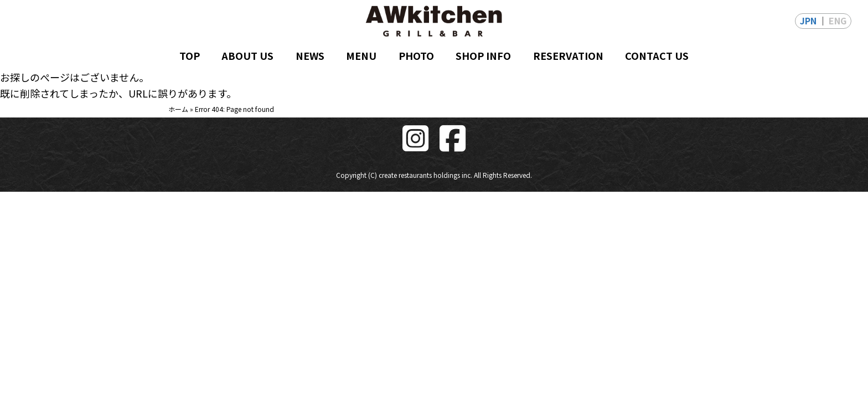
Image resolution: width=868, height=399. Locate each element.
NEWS (310, 55)
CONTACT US (657, 55)
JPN (808, 21)
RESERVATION (568, 55)
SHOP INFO (483, 55)
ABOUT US (247, 55)
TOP (190, 55)
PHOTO (416, 55)
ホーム (178, 109)
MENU (361, 55)
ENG (838, 21)
